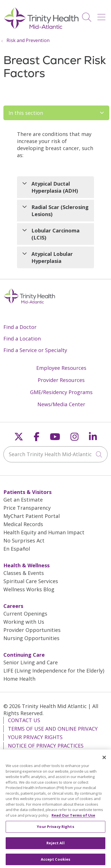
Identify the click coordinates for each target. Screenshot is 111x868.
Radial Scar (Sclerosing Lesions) (60, 211)
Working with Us (24, 622)
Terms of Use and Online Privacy (53, 729)
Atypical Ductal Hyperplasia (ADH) (55, 187)
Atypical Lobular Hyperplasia (52, 257)
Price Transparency (27, 508)
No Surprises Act (24, 540)
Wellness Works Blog (29, 589)
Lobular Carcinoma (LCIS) (55, 234)
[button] (103, 15)
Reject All (55, 849)
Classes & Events (24, 573)
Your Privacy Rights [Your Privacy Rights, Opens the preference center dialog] (55, 832)
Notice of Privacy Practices (46, 746)
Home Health (19, 679)
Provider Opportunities (32, 630)
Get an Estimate (23, 500)
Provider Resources (61, 380)
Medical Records (23, 524)
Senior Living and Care (31, 662)
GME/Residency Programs (61, 392)
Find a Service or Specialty (35, 350)
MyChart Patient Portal (32, 516)
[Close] (104, 763)
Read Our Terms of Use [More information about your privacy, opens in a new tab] (73, 821)
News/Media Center (61, 404)
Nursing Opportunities (31, 638)
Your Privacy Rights (35, 737)
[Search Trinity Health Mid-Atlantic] (55, 454)
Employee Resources (61, 368)
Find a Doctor (20, 327)
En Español (17, 549)
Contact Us (24, 720)
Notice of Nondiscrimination (49, 754)
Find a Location (22, 339)
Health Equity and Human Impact (44, 532)
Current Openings (25, 614)
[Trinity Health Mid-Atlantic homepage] (41, 28)
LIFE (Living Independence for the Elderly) (54, 671)
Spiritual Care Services (31, 581)
